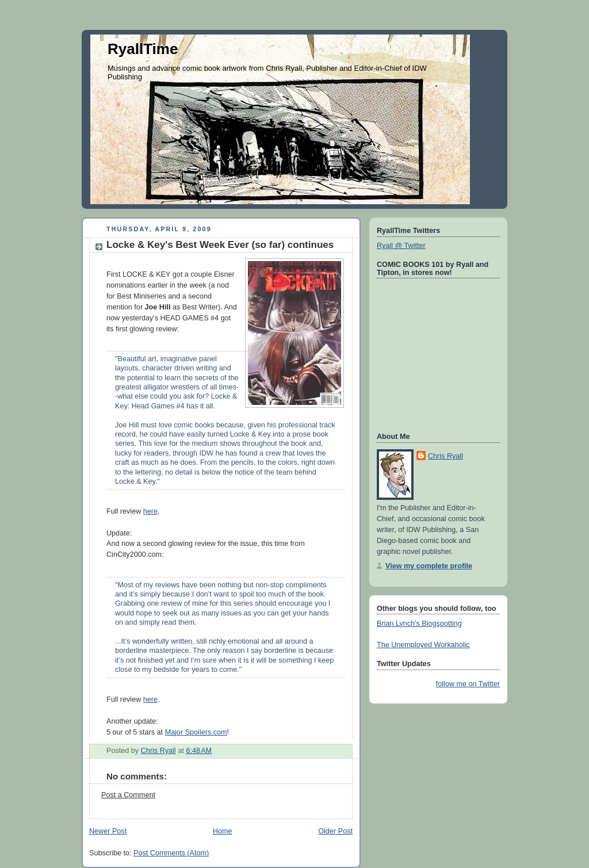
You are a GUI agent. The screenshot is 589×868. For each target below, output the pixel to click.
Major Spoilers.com (196, 732)
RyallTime (143, 49)
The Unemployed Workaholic (423, 645)
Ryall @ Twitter (401, 246)
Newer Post (108, 831)
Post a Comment (128, 795)
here (150, 511)
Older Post (335, 831)
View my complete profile (429, 566)
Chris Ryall (445, 456)
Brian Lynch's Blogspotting (419, 624)
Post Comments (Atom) (171, 853)
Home (223, 831)
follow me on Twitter (468, 684)
